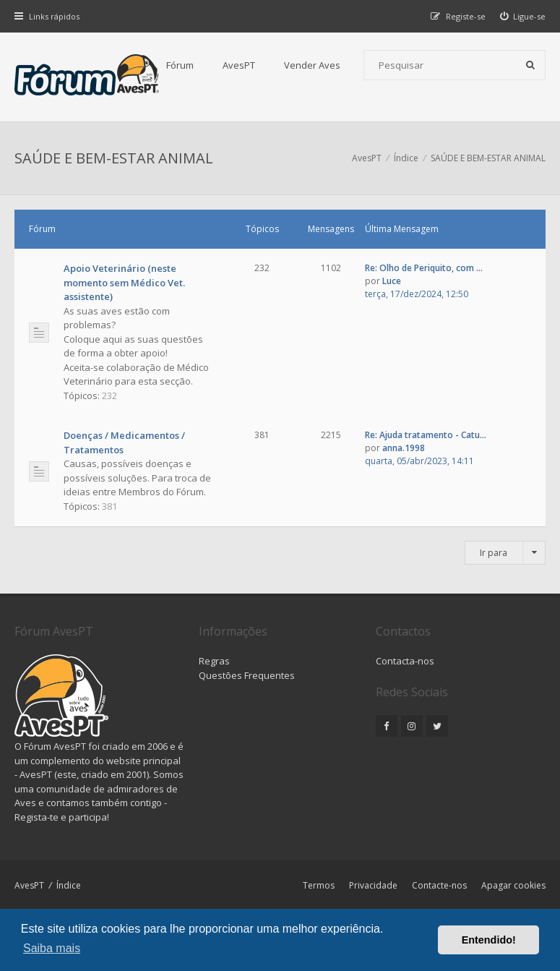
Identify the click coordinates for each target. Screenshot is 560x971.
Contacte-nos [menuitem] (439, 885)
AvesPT (239, 65)
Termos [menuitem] (319, 885)
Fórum (180, 65)
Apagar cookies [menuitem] (513, 885)
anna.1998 (404, 448)
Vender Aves (312, 65)
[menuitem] (523, 16)
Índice (69, 885)
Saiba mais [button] (52, 948)
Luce (392, 281)
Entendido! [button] (489, 940)
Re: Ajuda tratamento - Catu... (426, 435)
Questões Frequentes (247, 675)
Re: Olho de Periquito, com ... (424, 268)
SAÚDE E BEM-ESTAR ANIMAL (114, 158)
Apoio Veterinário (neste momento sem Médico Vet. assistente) (124, 282)
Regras (214, 661)
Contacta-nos (405, 661)
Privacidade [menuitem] (373, 885)
